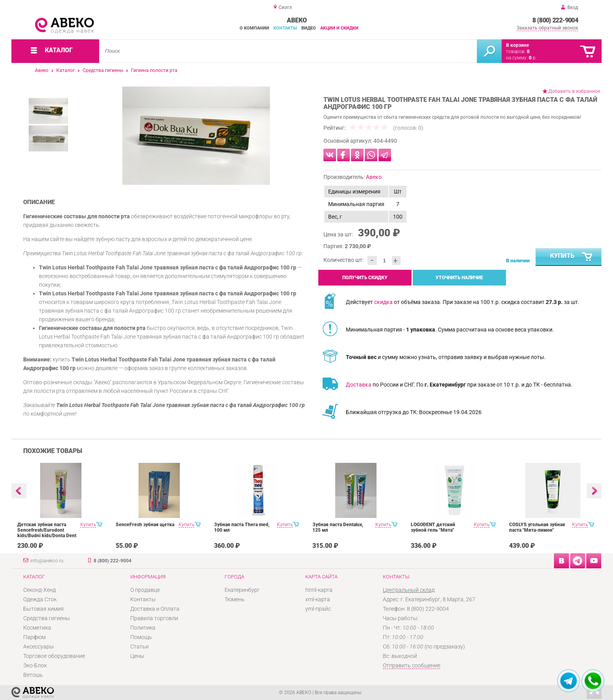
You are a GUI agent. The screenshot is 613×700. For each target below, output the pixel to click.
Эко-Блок (35, 665)
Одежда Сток (40, 599)
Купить (572, 257)
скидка (383, 302)
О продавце (145, 590)
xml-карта (318, 599)
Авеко (42, 70)
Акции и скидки (339, 28)
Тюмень (235, 599)
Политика (143, 628)
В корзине (517, 45)
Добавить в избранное (574, 91)
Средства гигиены (103, 70)
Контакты (285, 28)
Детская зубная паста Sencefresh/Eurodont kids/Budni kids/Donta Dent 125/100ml (47, 533)
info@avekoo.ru (47, 561)
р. (533, 58)
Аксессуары (39, 647)
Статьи (139, 647)
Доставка (359, 385)
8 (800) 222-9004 (555, 20)
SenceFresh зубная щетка (145, 525)
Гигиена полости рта (154, 70)
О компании (254, 28)
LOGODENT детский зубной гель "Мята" (433, 527)
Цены (137, 656)
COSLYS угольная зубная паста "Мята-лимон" (537, 527)
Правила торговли (154, 618)
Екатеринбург (242, 590)
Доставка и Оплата (155, 609)
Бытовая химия (43, 609)
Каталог (66, 70)
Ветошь (33, 675)
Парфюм (34, 637)
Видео (309, 28)
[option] (196, 136)
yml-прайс (318, 609)
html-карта (319, 590)
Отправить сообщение (412, 665)
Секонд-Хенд (40, 590)
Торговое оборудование (54, 656)
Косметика (37, 628)
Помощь (141, 637)
